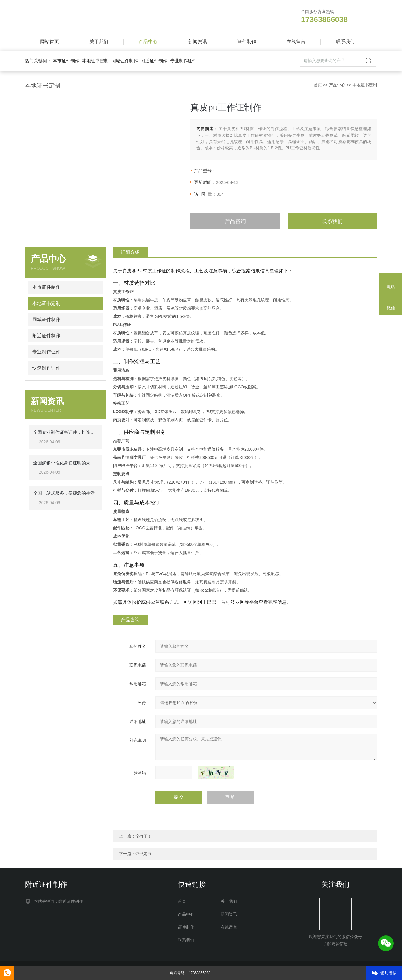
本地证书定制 (95, 61)
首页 (318, 85)
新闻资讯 (197, 42)
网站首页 (50, 42)
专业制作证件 (183, 61)
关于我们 (99, 42)
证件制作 (247, 42)
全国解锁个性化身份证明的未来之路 (65, 463)
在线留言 (296, 42)
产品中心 (148, 42)
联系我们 (345, 42)
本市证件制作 (66, 61)
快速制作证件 (46, 368)
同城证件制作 (125, 61)
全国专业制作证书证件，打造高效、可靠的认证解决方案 (65, 432)
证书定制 (143, 854)
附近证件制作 (154, 61)
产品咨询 (235, 221)
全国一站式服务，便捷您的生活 (64, 493)
